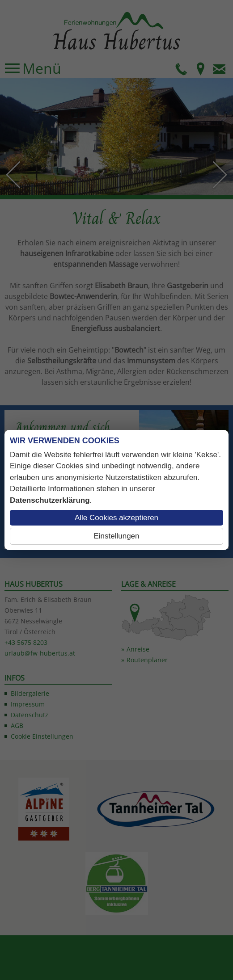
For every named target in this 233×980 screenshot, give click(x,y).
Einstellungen (116, 536)
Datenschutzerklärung (50, 500)
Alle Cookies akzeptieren (116, 518)
